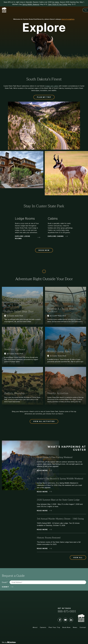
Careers (43, 627)
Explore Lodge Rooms (23, 237)
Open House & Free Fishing (58, 4)
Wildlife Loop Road (59, 351)
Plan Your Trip (54, 627)
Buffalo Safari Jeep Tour (19, 311)
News (75, 627)
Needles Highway (15, 349)
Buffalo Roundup (15, 393)
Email (4, 582)
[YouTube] (65, 620)
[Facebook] (60, 620)
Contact (83, 627)
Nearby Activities (58, 393)
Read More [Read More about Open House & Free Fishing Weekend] (42, 470)
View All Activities (44, 421)
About (35, 627)
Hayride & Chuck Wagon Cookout (62, 310)
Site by (9, 639)
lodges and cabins (52, 86)
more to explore (68, 19)
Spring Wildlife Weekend (31, 4)
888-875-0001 (67, 611)
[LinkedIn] (71, 620)
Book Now (44, 250)
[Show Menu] (85, 10)
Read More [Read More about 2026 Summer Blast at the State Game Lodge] (42, 511)
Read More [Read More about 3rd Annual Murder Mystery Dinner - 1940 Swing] (42, 530)
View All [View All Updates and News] (78, 558)
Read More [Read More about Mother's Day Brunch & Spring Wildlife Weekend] (42, 492)
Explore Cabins (56, 236)
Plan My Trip (44, 97)
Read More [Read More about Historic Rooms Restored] (42, 548)
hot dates (56, 2)
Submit (5, 587)
